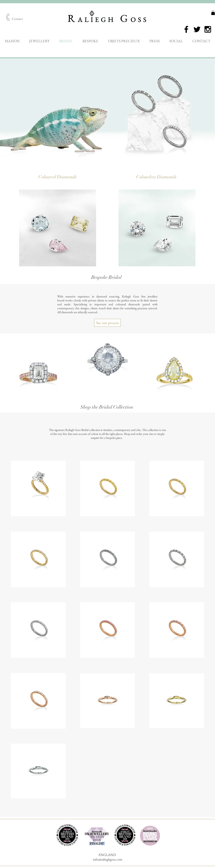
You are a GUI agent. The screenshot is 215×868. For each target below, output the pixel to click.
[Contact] (17, 19)
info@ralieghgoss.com (108, 859)
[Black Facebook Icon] (186, 29)
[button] (213, 13)
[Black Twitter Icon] (197, 29)
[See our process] (107, 323)
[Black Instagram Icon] (208, 29)
